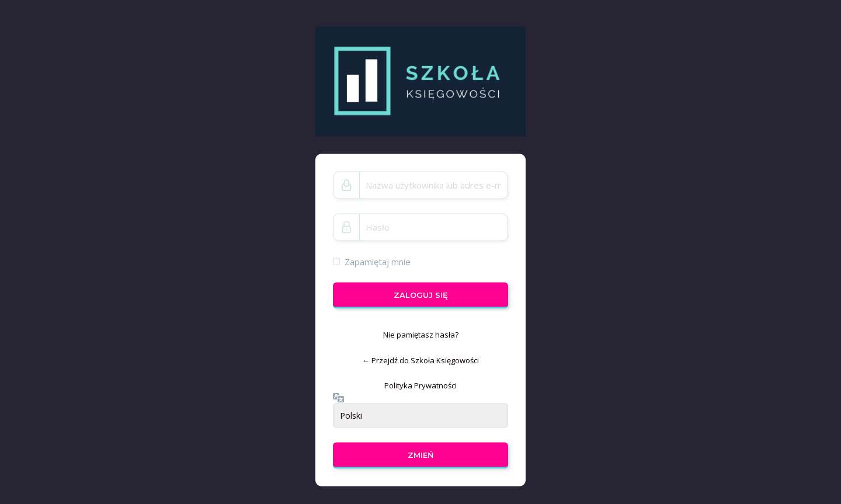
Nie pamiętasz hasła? (421, 335)
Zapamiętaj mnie (378, 261)
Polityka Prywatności (420, 385)
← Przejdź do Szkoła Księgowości (420, 360)
